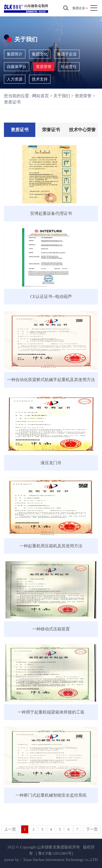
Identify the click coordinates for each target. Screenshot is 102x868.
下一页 (92, 829)
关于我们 (62, 96)
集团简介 (15, 54)
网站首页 (41, 96)
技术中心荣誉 (82, 130)
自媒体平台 (17, 67)
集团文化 (40, 54)
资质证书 (12, 102)
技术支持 (40, 79)
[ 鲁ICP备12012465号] (54, 853)
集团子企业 (67, 54)
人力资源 (15, 79)
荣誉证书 (51, 130)
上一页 (10, 829)
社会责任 (69, 67)
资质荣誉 (44, 67)
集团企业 (79, 8)
